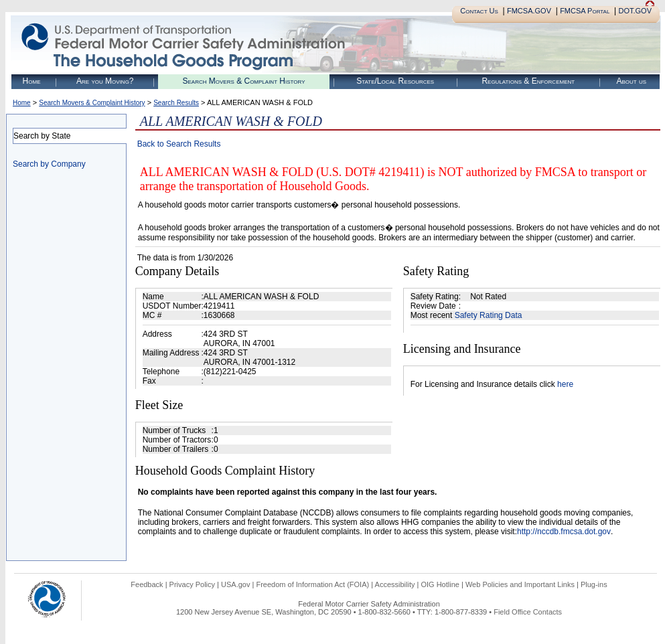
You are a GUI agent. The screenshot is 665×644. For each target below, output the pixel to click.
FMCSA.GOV (529, 11)
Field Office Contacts (528, 612)
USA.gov (235, 584)
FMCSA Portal (585, 11)
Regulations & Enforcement (528, 81)
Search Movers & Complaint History (243, 81)
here (565, 384)
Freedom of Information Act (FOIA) (312, 584)
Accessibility (395, 584)
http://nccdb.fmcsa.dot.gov (564, 532)
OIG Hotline (440, 584)
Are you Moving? (105, 81)
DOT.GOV (635, 11)
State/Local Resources (395, 81)
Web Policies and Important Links (520, 584)
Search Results (176, 103)
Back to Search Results (179, 144)
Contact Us (479, 11)
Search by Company (49, 164)
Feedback (147, 584)
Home (32, 81)
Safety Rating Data (489, 315)
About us (631, 81)
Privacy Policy (192, 584)
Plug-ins (594, 584)
